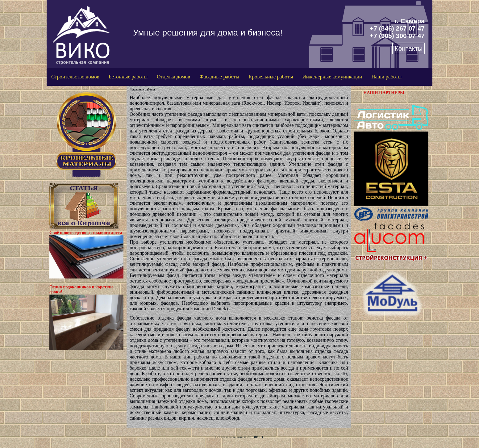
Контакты (408, 48)
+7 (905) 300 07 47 (397, 36)
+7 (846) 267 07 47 (397, 28)
